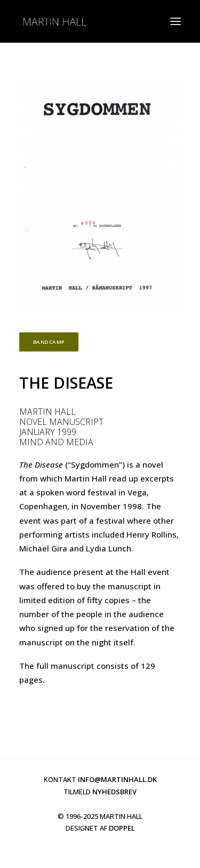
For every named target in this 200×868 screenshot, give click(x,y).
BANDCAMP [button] (49, 342)
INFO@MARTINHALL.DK (117, 779)
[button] (175, 21)
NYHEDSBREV (114, 792)
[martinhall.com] (54, 21)
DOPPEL (122, 828)
